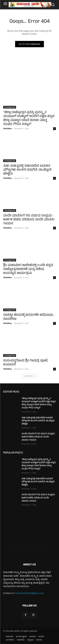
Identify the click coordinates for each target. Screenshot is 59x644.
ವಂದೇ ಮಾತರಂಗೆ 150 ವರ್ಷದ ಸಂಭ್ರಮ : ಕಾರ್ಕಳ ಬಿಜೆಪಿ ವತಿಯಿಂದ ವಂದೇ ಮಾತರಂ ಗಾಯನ (29, 220)
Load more (29, 376)
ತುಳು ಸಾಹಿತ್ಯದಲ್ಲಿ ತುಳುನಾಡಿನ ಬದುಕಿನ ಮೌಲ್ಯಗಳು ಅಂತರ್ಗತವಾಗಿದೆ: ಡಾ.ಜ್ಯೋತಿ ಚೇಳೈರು (27, 170)
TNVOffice (7, 128)
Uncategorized (10, 107)
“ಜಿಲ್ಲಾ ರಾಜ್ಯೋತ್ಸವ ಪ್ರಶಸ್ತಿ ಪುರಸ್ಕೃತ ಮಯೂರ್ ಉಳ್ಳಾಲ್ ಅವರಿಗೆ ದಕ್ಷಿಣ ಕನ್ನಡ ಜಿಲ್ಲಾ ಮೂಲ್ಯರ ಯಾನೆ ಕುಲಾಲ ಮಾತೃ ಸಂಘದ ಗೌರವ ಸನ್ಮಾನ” (29, 118)
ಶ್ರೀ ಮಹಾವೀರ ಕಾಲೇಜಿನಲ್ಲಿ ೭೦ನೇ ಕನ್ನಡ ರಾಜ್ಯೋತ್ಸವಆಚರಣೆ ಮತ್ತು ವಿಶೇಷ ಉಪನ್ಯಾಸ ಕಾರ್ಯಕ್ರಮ (28, 269)
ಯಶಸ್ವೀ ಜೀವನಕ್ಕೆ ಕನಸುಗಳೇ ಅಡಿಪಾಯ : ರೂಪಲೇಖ (29, 317)
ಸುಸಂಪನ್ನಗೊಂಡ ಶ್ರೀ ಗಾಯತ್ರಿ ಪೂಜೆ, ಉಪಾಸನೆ (26, 363)
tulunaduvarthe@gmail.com (29, 593)
